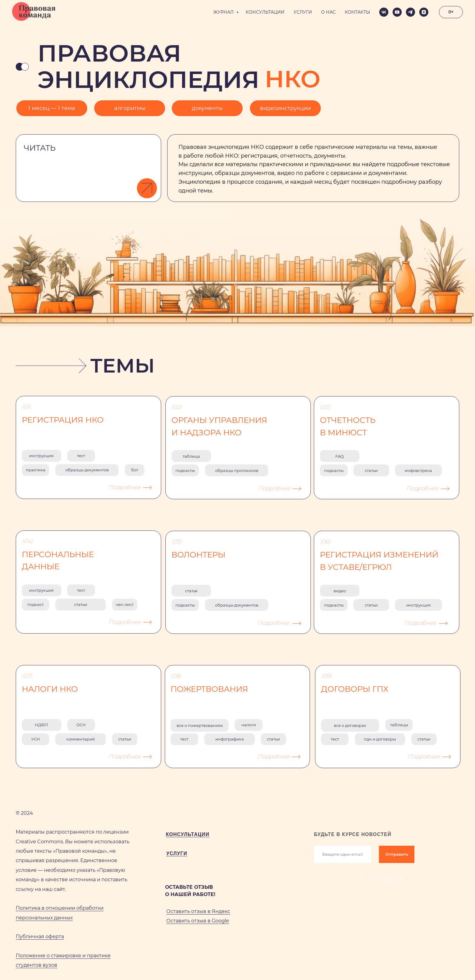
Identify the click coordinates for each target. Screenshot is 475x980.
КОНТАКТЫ (357, 12)
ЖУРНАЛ (224, 12)
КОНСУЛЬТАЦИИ (265, 12)
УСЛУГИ (303, 12)
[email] (342, 855)
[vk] (384, 12)
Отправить (397, 854)
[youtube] (397, 12)
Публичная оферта (40, 937)
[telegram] (410, 12)
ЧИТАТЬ (40, 148)
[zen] (424, 12)
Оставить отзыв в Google (198, 921)
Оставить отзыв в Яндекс (198, 911)
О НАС (328, 12)
